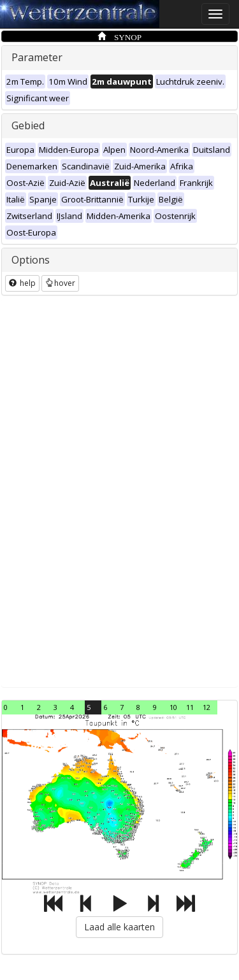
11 (190, 707)
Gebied (28, 125)
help (22, 283)
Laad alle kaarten (119, 927)
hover (60, 283)
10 (173, 707)
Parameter (37, 57)
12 (206, 707)
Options (31, 260)
